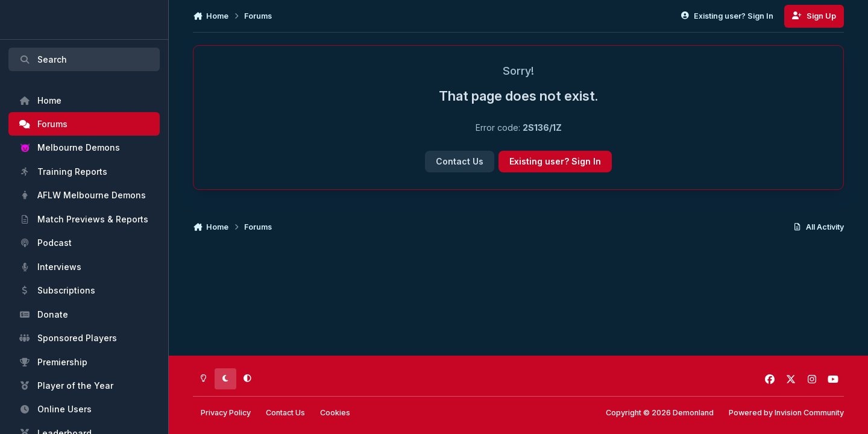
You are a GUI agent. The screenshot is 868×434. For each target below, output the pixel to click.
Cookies (335, 413)
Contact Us (460, 161)
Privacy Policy (226, 413)
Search (43, 59)
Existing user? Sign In (555, 161)
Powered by (786, 413)
